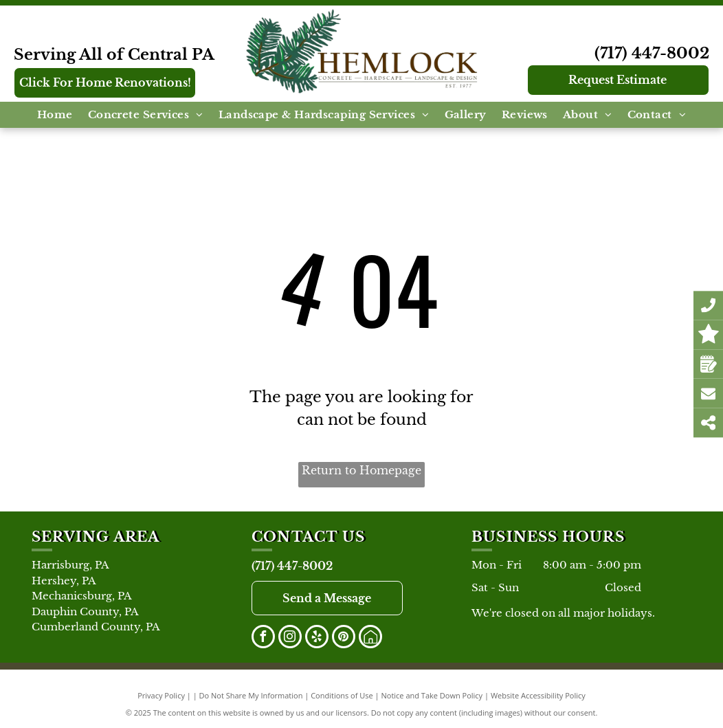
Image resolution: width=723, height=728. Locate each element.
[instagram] (290, 638)
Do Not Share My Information (251, 695)
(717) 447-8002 (652, 53)
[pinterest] (344, 638)
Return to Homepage (361, 470)
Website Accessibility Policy (538, 695)
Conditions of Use (342, 695)
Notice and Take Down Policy (432, 695)
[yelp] (317, 638)
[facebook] (263, 638)
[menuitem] (55, 115)
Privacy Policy (161, 695)
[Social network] (370, 638)
